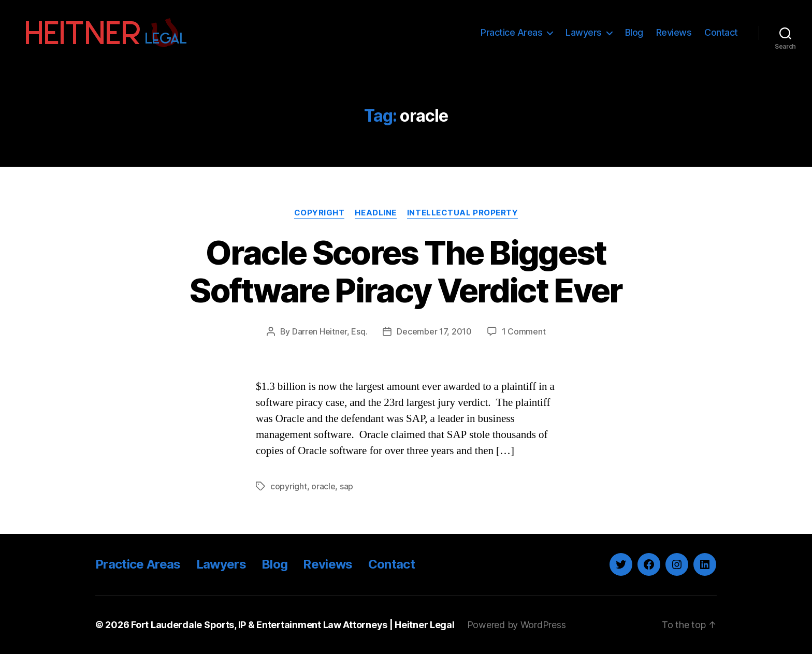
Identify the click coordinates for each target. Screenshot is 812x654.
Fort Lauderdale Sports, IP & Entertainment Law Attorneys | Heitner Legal (293, 625)
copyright (289, 486)
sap (346, 486)
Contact (721, 32)
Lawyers (584, 32)
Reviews (674, 32)
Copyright (320, 213)
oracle (323, 486)
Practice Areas (511, 32)
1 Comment (524, 331)
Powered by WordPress (517, 625)
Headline (375, 213)
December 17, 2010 (434, 331)
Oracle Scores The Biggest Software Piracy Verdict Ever (406, 271)
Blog (634, 32)
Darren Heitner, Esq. (330, 331)
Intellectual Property (463, 213)
